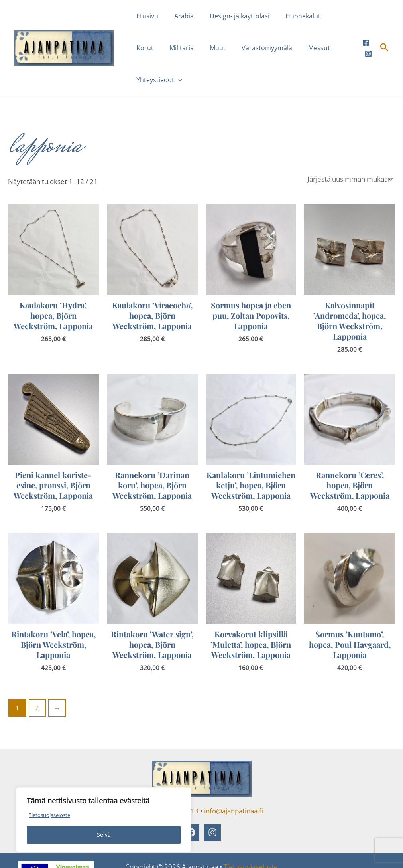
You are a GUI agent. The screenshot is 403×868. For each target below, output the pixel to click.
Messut (275, 48)
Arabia (179, 16)
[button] (340, 48)
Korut (331, 16)
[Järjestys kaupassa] (349, 147)
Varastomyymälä (226, 48)
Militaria (147, 48)
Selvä (104, 835)
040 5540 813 (177, 779)
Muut (180, 48)
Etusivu (146, 16)
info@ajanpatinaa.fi (234, 779)
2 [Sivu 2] (37, 676)
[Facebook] (366, 27)
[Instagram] (368, 38)
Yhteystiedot (321, 48)
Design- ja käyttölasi (232, 16)
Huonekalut (292, 16)
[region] (104, 820)
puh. (147, 779)
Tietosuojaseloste (52, 815)
